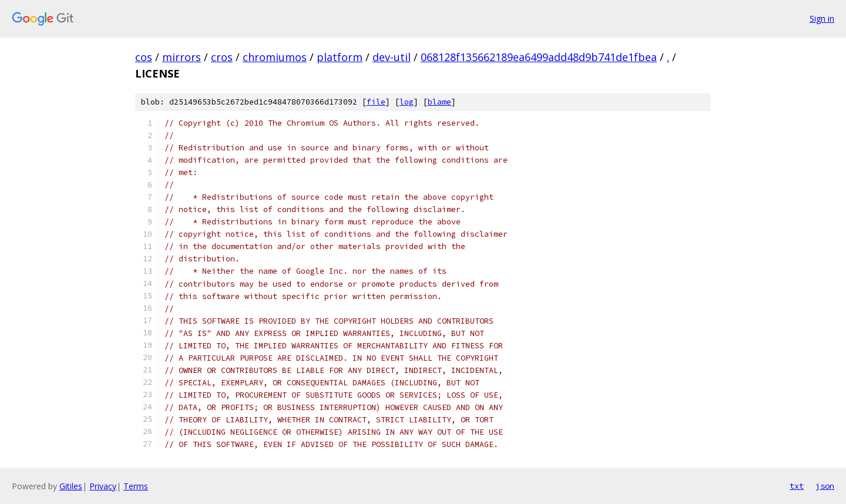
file (376, 102)
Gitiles (71, 486)
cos (144, 57)
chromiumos (275, 57)
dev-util (392, 57)
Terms (136, 486)
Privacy (103, 486)
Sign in (822, 19)
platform (340, 57)
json (825, 486)
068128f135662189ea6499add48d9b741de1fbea (539, 57)
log (407, 102)
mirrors (182, 57)
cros (222, 57)
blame (439, 102)
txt (797, 486)
